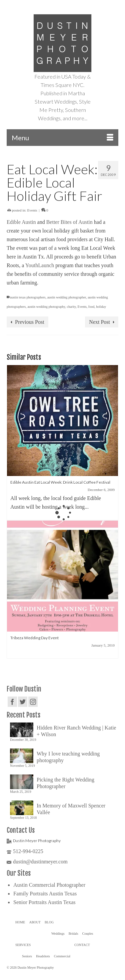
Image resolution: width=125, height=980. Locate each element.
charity (71, 307)
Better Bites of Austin (69, 222)
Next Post (99, 322)
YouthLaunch (40, 265)
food (91, 307)
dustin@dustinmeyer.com (37, 862)
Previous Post (30, 322)
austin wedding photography (46, 307)
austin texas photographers (28, 297)
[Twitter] (23, 702)
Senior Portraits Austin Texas (44, 902)
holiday (101, 307)
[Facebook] (12, 702)
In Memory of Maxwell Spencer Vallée (71, 809)
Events (32, 210)
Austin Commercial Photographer (49, 885)
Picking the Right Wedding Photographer (65, 783)
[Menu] (62, 138)
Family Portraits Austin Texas (45, 894)
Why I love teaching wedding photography (68, 757)
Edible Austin (21, 222)
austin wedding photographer (67, 297)
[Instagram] (33, 702)
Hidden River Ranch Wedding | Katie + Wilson (76, 731)
